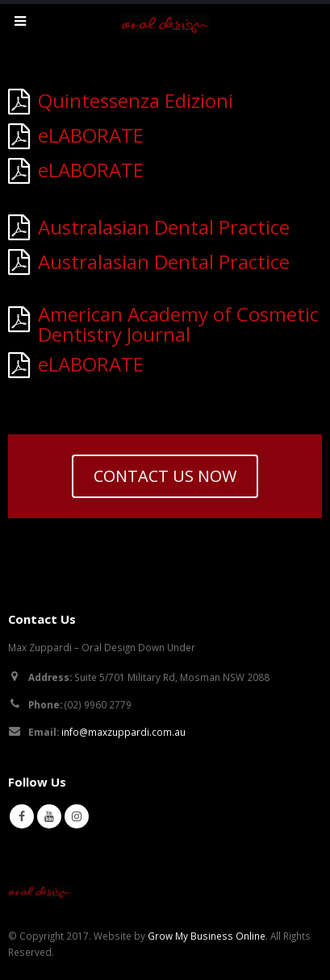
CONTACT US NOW (165, 476)
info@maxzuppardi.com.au (123, 732)
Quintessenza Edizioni (136, 100)
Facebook (22, 816)
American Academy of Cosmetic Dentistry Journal (178, 324)
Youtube (49, 816)
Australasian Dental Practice (164, 227)
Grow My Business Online (207, 936)
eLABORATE (91, 135)
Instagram (77, 816)
